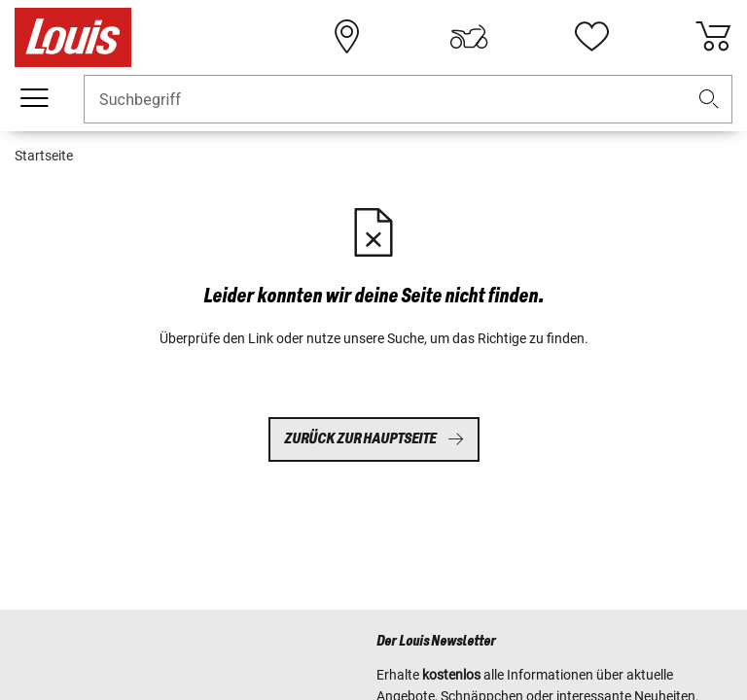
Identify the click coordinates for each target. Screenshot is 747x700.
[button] (709, 100)
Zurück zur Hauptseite (374, 439)
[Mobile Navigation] (34, 98)
